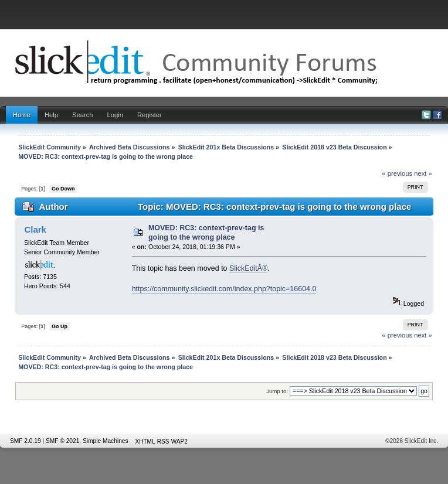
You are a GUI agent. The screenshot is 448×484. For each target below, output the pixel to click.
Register (150, 115)
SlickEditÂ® (248, 268)
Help (51, 115)
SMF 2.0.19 (26, 441)
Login (115, 115)
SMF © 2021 (62, 441)
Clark (35, 229)
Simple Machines (106, 441)
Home (22, 115)
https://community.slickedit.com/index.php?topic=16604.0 (224, 289)
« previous (397, 173)
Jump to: (277, 391)
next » (423, 173)
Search (83, 115)
